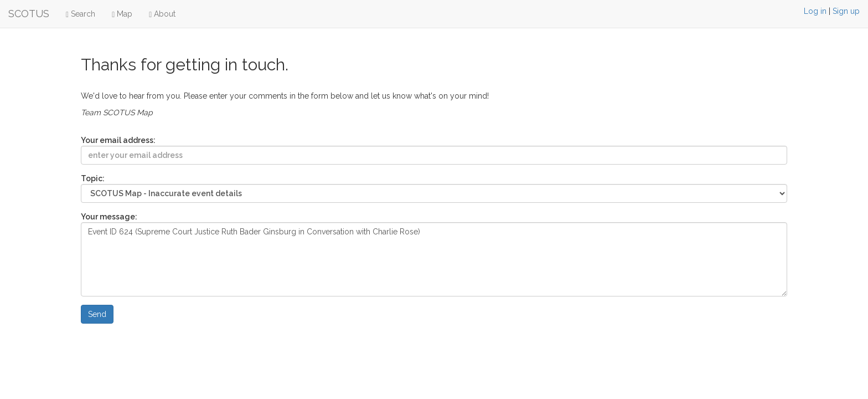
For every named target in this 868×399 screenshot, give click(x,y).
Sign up (846, 11)
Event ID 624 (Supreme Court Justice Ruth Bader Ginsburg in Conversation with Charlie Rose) (434, 259)
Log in (815, 11)
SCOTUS (29, 14)
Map (122, 14)
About (162, 14)
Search (81, 14)
